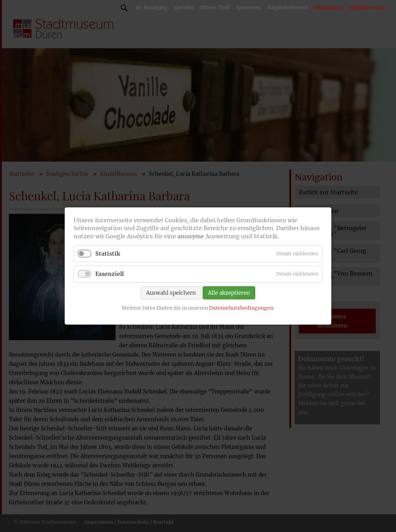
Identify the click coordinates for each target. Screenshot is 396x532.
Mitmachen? (328, 8)
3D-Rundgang (151, 8)
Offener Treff (215, 8)
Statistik (108, 254)
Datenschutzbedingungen (241, 308)
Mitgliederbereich (288, 8)
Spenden (184, 8)
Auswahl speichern (171, 292)
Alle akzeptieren (229, 292)
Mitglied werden (368, 8)
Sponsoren (248, 8)
